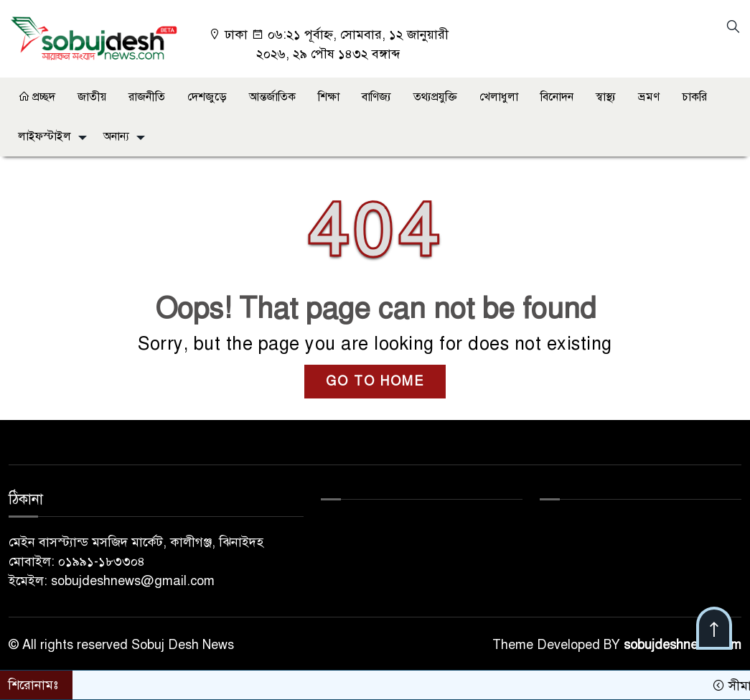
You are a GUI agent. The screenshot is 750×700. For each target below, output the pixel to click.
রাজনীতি (147, 97)
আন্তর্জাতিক (272, 97)
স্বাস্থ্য (606, 97)
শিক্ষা (329, 97)
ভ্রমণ (649, 97)
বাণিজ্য (376, 97)
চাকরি (694, 97)
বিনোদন (557, 97)
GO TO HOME (375, 381)
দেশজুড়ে (207, 97)
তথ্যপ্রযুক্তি (435, 97)
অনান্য (116, 136)
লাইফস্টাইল (44, 136)
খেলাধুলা (499, 97)
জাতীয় (92, 97)
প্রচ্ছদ (37, 97)
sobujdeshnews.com (683, 645)
